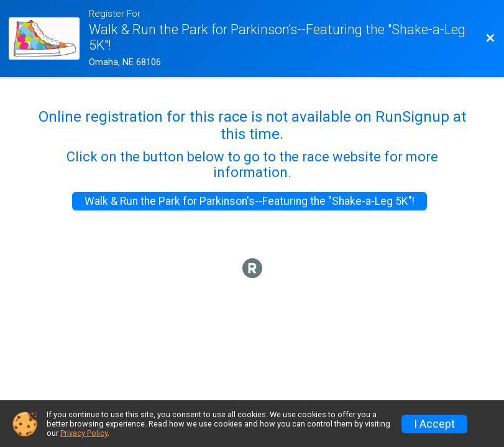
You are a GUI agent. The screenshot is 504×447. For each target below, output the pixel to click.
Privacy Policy (84, 433)
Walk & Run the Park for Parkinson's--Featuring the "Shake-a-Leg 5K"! (250, 201)
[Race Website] (48, 39)
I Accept (434, 424)
